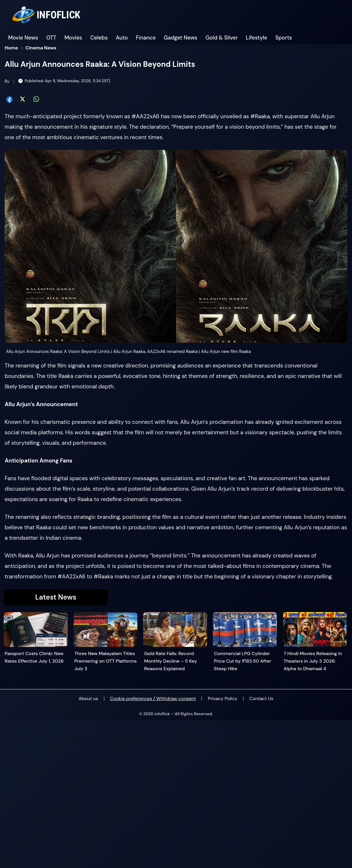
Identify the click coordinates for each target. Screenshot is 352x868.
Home (11, 48)
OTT (51, 38)
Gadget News (181, 38)
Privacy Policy (222, 698)
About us (88, 698)
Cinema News (41, 48)
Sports (284, 38)
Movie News (23, 38)
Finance (146, 38)
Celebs (99, 38)
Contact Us (261, 698)
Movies (73, 38)
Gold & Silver (222, 38)
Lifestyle (257, 38)
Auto (122, 38)
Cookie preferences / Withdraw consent (153, 698)
